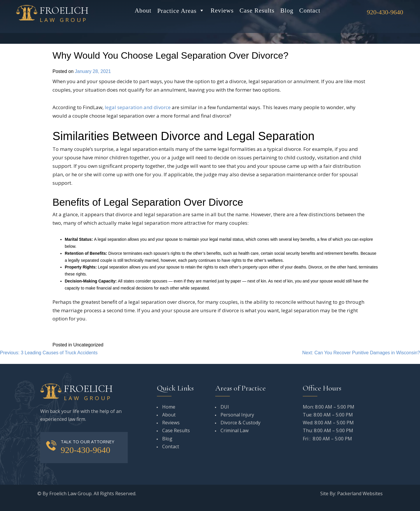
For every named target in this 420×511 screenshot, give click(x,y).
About (143, 11)
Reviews (222, 11)
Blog (287, 11)
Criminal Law (235, 430)
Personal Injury (237, 415)
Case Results (257, 11)
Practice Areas (181, 11)
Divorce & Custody (240, 423)
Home (169, 407)
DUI (225, 407)
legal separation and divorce (138, 107)
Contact (310, 11)
